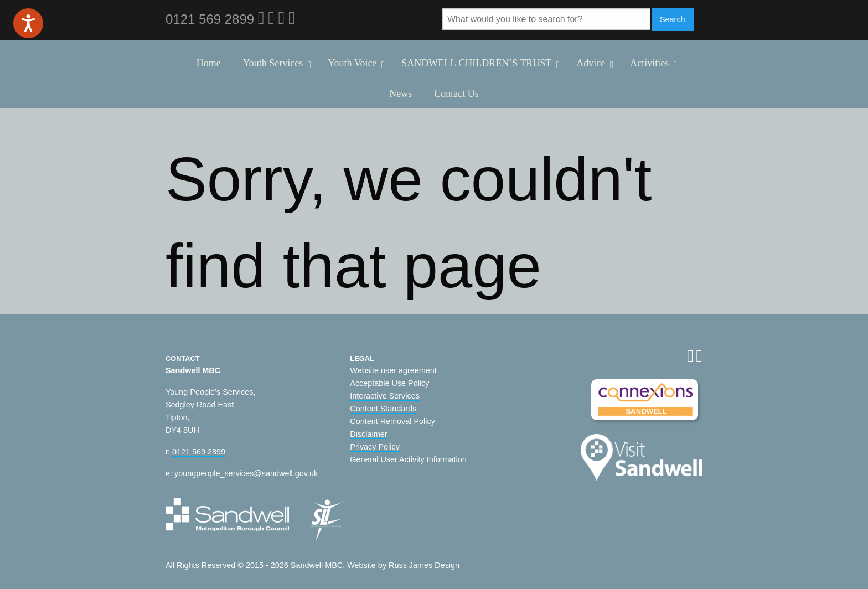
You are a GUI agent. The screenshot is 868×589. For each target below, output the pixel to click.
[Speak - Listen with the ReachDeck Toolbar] (28, 23)
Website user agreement (393, 370)
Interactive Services (385, 396)
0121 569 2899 (199, 452)
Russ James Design (424, 565)
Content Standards (383, 409)
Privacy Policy (375, 447)
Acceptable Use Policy (389, 383)
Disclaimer (368, 434)
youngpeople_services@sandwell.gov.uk (246, 473)
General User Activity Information (408, 459)
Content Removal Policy (392, 421)
